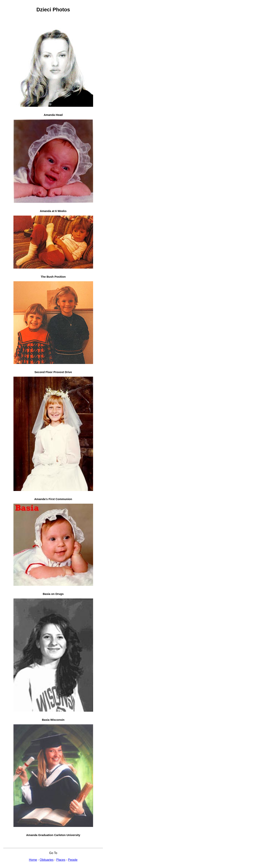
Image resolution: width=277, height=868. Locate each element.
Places (61, 860)
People (73, 860)
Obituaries (47, 860)
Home (33, 860)
